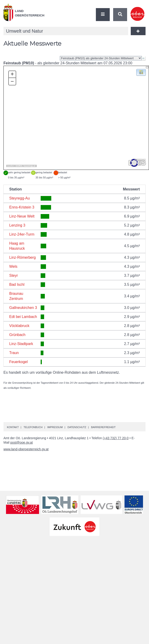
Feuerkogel (18, 362)
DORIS (19, 166)
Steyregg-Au (20, 198)
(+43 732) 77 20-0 (116, 438)
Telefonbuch (33, 427)
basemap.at (29, 166)
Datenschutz (77, 427)
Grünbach (17, 335)
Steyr (14, 275)
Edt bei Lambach (23, 317)
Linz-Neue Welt (22, 216)
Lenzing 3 (17, 225)
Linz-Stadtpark (21, 344)
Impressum (55, 427)
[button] (141, 72)
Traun (14, 353)
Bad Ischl (17, 285)
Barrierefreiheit (103, 427)
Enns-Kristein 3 (22, 207)
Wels (13, 266)
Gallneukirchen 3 (23, 308)
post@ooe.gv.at (22, 442)
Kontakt (13, 427)
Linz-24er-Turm (22, 234)
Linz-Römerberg (23, 257)
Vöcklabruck (19, 326)
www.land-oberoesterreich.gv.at (26, 449)
